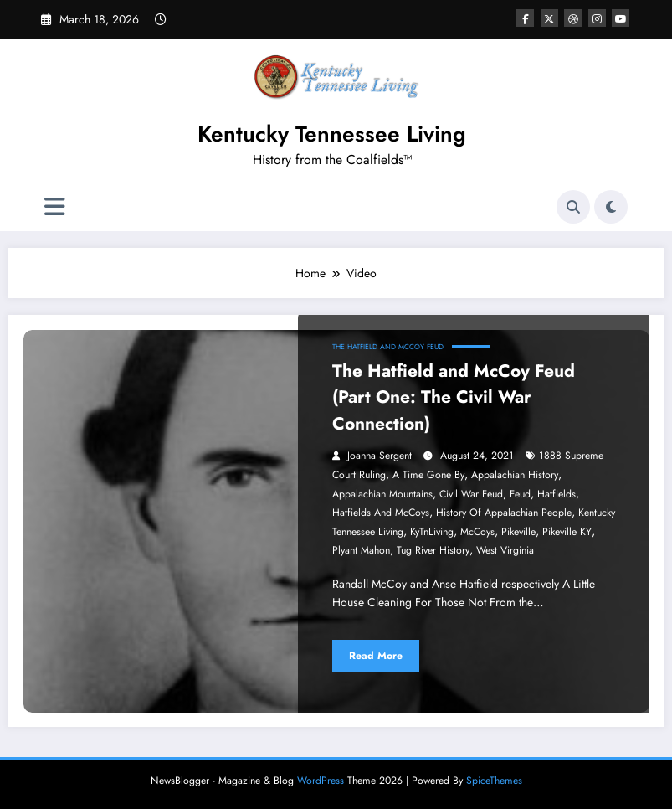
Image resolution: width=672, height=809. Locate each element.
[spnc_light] (611, 207)
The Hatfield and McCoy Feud (388, 347)
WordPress (321, 781)
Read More (376, 656)
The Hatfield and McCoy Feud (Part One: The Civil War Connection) (454, 397)
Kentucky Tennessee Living (332, 134)
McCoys (477, 532)
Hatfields (557, 494)
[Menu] (55, 207)
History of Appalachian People (504, 513)
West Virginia (505, 550)
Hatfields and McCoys (381, 513)
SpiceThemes (494, 781)
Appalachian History (515, 475)
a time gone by (428, 475)
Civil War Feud (471, 494)
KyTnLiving (432, 532)
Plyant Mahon (361, 550)
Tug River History (433, 550)
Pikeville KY (567, 532)
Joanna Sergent (380, 456)
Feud (520, 494)
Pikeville (518, 532)
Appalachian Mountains (382, 494)
